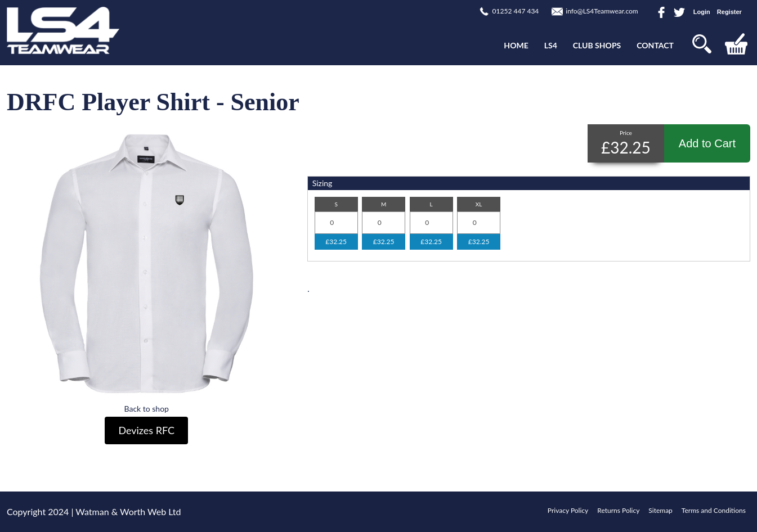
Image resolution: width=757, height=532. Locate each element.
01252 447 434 (516, 11)
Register (729, 12)
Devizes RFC (146, 430)
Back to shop (147, 409)
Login (702, 12)
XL (479, 204)
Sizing (322, 183)
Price (626, 133)
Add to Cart (707, 143)
